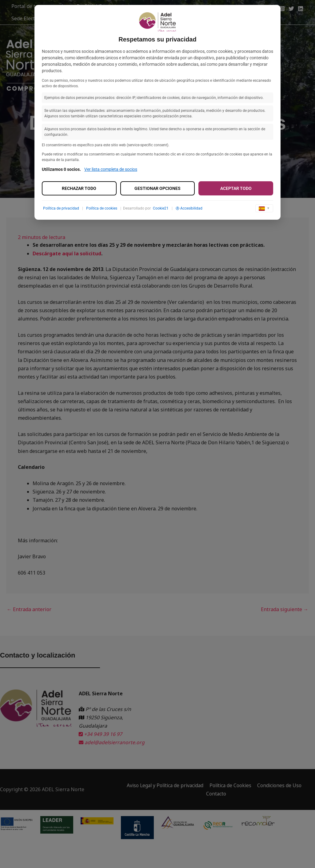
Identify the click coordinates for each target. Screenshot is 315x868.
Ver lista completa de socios (111, 169)
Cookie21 (161, 208)
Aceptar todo (236, 188)
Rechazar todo (79, 188)
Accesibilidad (189, 208)
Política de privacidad (61, 208)
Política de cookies (102, 208)
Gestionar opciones (157, 188)
